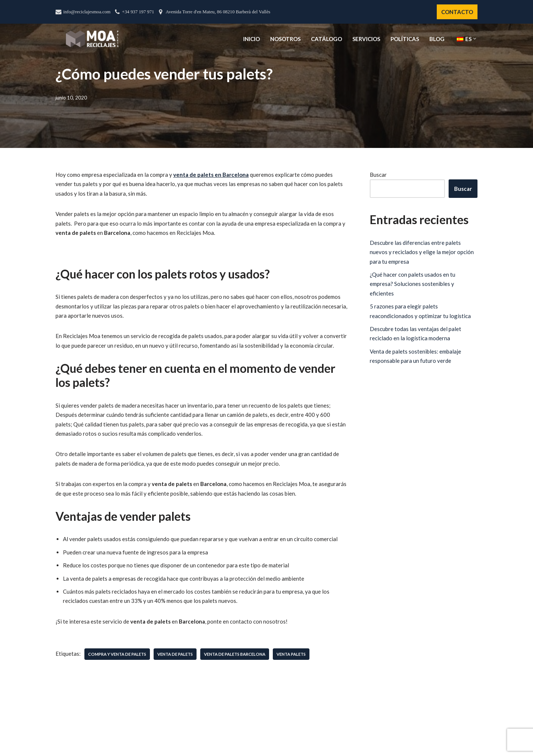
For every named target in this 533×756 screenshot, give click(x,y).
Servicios (366, 39)
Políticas (405, 39)
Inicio (252, 39)
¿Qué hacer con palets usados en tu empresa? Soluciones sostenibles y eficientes (413, 284)
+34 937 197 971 (138, 12)
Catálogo (326, 39)
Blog (437, 39)
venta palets (291, 655)
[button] (475, 39)
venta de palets (175, 655)
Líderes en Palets (221, 752)
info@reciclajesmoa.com (87, 12)
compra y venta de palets (117, 655)
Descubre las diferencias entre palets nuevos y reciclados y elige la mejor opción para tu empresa (422, 252)
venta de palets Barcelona (235, 655)
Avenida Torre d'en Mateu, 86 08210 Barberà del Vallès (218, 12)
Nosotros (285, 39)
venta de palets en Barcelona (211, 175)
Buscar (378, 175)
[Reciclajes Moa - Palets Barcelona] (92, 39)
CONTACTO (457, 12)
